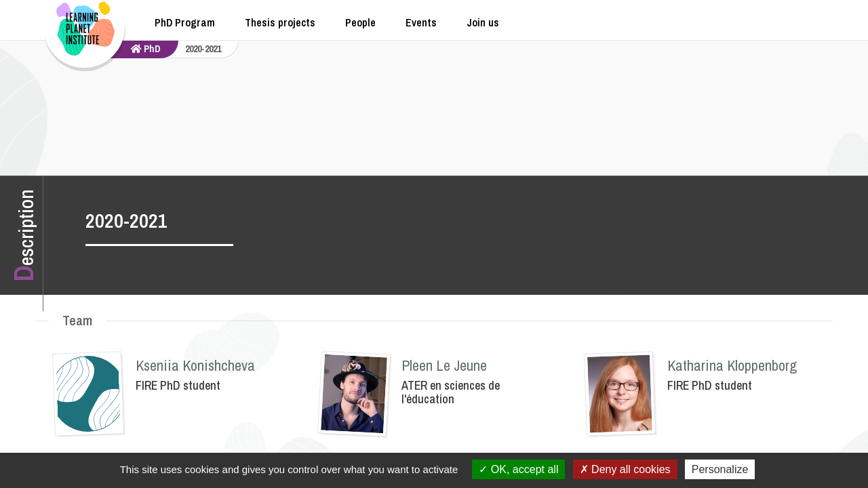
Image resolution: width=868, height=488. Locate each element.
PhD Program (185, 22)
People (360, 22)
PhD (146, 49)
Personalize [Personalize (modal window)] (720, 469)
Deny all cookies (625, 469)
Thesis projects (280, 22)
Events (421, 22)
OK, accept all (518, 469)
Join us (483, 22)
